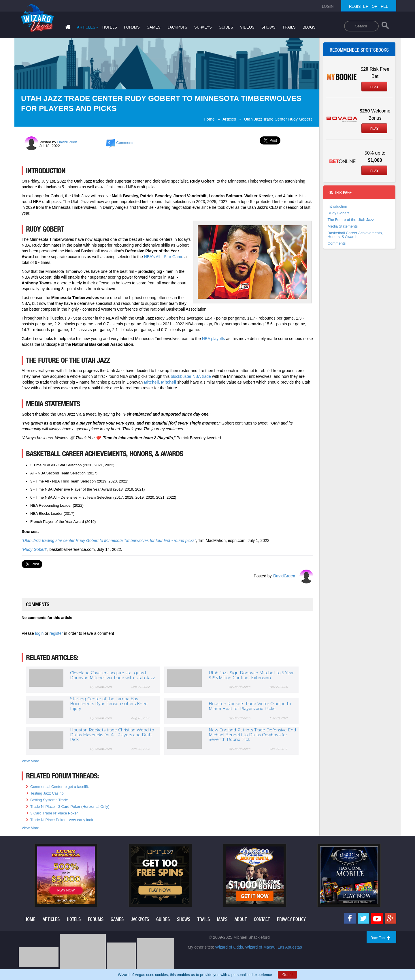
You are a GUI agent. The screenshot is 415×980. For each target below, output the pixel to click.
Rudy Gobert (338, 213)
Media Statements (343, 226)
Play (374, 87)
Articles (229, 119)
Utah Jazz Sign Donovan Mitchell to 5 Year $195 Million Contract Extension (251, 675)
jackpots (177, 27)
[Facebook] (350, 919)
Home (209, 119)
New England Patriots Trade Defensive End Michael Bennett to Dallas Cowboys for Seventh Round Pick (252, 735)
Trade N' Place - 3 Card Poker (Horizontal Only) (70, 807)
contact (262, 919)
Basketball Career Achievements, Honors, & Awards (355, 235)
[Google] (391, 919)
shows (268, 27)
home (30, 919)
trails (289, 27)
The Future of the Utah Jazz (351, 220)
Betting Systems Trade (49, 800)
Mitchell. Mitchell (160, 382)
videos (247, 27)
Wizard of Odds (229, 947)
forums (132, 27)
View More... (32, 761)
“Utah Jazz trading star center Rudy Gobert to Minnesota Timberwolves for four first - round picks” (109, 540)
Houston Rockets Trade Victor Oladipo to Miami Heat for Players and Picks (250, 706)
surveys (203, 27)
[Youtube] (377, 919)
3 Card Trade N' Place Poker (54, 813)
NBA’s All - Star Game (164, 257)
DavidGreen (67, 142)
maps (222, 919)
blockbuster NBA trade (191, 376)
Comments (337, 243)
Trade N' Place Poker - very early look (62, 820)
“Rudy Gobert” (34, 549)
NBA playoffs (214, 339)
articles (86, 27)
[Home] (67, 28)
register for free (369, 6)
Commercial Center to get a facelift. (60, 787)
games (154, 27)
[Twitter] (363, 919)
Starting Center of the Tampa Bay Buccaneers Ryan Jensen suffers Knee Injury (109, 704)
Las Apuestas (290, 947)
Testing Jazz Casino (47, 793)
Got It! (287, 975)
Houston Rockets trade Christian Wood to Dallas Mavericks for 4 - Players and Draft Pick (112, 735)
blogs (309, 27)
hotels (110, 27)
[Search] (385, 27)
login (40, 633)
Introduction (337, 206)
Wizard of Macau (260, 947)
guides (226, 27)
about (241, 919)
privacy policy (291, 919)
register (57, 633)
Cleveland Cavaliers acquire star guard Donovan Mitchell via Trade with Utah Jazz (113, 675)
